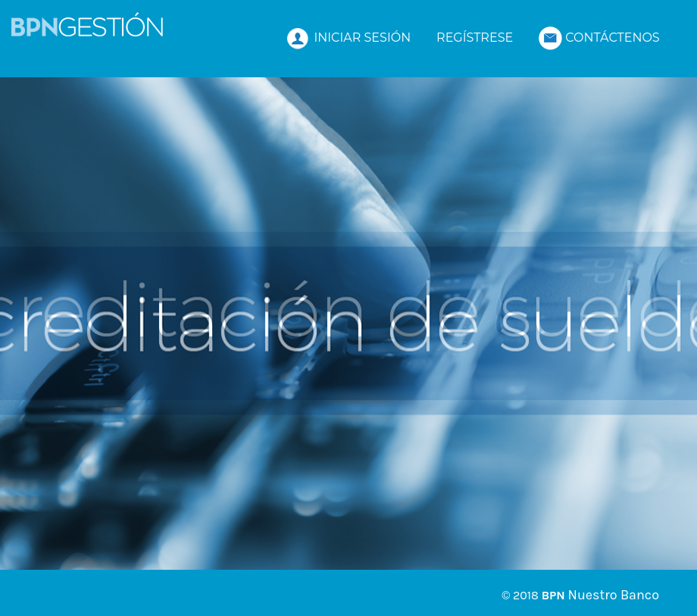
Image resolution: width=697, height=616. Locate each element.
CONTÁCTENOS (599, 38)
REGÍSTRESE (475, 38)
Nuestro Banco (614, 595)
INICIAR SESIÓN (348, 38)
